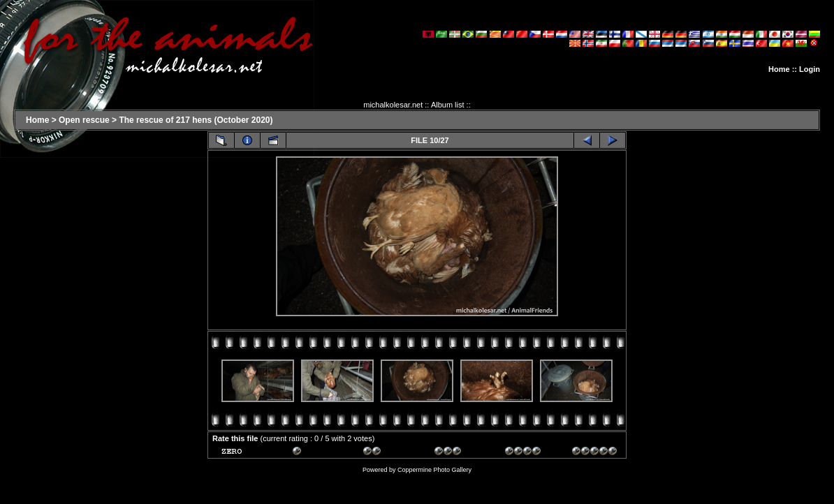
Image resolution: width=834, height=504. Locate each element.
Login (810, 69)
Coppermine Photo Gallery (434, 470)
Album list (448, 105)
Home (779, 69)
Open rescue (84, 120)
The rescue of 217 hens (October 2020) (196, 120)
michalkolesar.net (393, 105)
